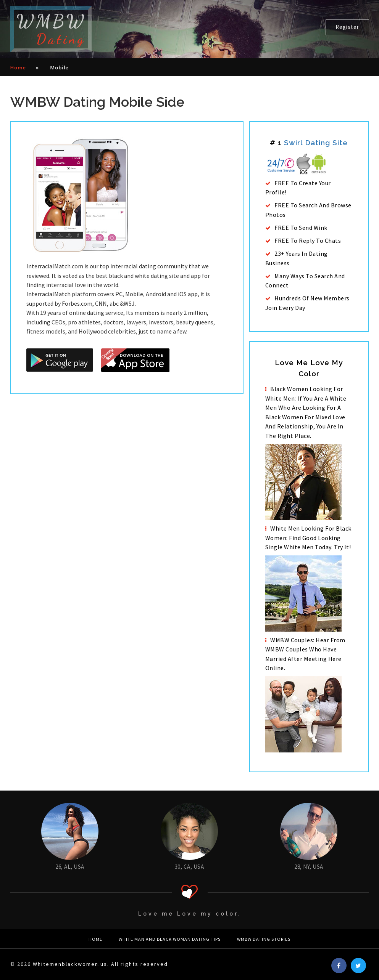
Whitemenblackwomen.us (70, 964)
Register (347, 27)
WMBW (51, 29)
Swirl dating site (316, 143)
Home (18, 67)
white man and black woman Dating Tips (170, 939)
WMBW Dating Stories (264, 939)
